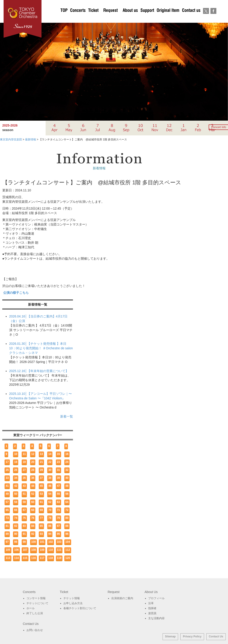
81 (7, 526)
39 (58, 478)
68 (33, 510)
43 (24, 486)
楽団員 (152, 613)
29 (41, 470)
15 (58, 454)
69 (41, 510)
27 (24, 470)
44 (33, 486)
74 (16, 518)
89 (7, 534)
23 (58, 462)
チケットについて (93, 18)
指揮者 (152, 608)
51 (24, 494)
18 (16, 462)
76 (33, 518)
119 (59, 558)
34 (16, 478)
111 (59, 550)
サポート (147, 18)
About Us (130, 18)
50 (16, 494)
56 (67, 494)
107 (25, 550)
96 (67, 534)
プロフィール (156, 598)
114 (16, 558)
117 (42, 558)
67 (24, 510)
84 (33, 526)
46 (50, 486)
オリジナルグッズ (168, 18)
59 (24, 502)
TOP (64, 18)
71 (58, 510)
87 (58, 526)
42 (16, 486)
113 (8, 558)
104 (68, 542)
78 (50, 518)
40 (67, 478)
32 (67, 470)
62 (50, 502)
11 (24, 454)
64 (67, 502)
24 (67, 462)
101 (42, 542)
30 (50, 470)
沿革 (151, 603)
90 (16, 534)
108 (34, 550)
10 (16, 454)
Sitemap (170, 636)
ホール (31, 608)
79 (58, 518)
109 (42, 550)
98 (16, 542)
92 (33, 534)
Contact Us (216, 636)
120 (68, 558)
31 (58, 470)
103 (59, 542)
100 (34, 542)
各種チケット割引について (80, 608)
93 (41, 534)
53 (41, 494)
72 (67, 510)
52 (33, 494)
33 (7, 478)
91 (24, 534)
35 (24, 478)
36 (33, 478)
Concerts (78, 18)
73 (7, 518)
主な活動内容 (156, 618)
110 (51, 550)
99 (24, 542)
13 (41, 454)
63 (58, 502)
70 (50, 510)
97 (7, 542)
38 (50, 478)
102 (51, 542)
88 (67, 526)
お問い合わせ (191, 18)
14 (50, 454)
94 (50, 534)
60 (33, 502)
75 (24, 518)
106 (16, 550)
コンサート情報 (36, 598)
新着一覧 (67, 416)
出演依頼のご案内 (111, 18)
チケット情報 (72, 598)
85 (41, 526)
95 (58, 534)
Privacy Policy (192, 636)
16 (67, 454)
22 (50, 462)
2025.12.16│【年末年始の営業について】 (39, 371)
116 (34, 558)
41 (7, 486)
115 (25, 558)
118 (51, 558)
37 (41, 478)
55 (58, 494)
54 (50, 494)
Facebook (213, 18)
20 (33, 462)
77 (41, 518)
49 (7, 494)
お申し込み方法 (73, 603)
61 (41, 502)
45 (41, 486)
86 (50, 526)
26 (16, 470)
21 (41, 462)
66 (16, 510)
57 (7, 502)
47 (58, 486)
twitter (206, 18)
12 (33, 454)
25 (7, 470)
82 (16, 526)
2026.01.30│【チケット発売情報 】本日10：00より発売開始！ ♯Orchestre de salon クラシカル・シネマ (41, 348)
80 (67, 518)
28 (33, 470)
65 (7, 510)
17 (7, 462)
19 (24, 462)
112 (68, 550)
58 (16, 502)
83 (24, 526)
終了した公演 (35, 613)
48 (67, 486)
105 (8, 550)
